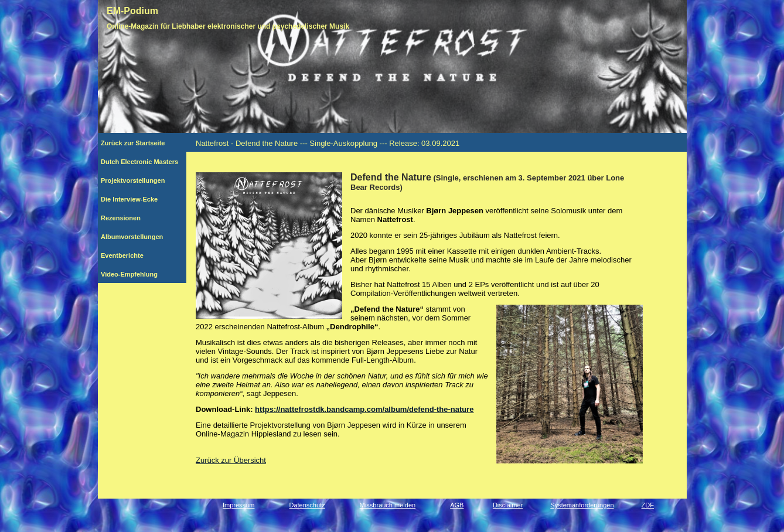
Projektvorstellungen (139, 180)
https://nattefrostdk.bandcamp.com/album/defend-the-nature (364, 409)
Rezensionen (139, 218)
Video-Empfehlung (135, 274)
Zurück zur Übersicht (231, 460)
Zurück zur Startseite (137, 143)
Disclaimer (508, 505)
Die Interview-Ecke (135, 199)
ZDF (648, 505)
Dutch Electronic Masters (139, 162)
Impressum (238, 505)
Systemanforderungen (582, 505)
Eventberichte (137, 255)
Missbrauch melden (388, 505)
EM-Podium (132, 11)
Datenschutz (307, 505)
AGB (457, 505)
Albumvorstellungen (140, 237)
